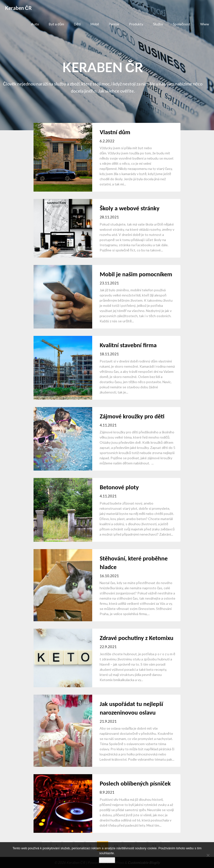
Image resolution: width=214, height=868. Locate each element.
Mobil (95, 24)
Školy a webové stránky (129, 208)
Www (205, 24)
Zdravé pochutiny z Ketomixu (136, 638)
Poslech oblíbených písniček (135, 783)
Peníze (114, 24)
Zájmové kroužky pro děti (132, 416)
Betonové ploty (119, 487)
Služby (158, 24)
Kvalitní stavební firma (128, 345)
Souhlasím (107, 860)
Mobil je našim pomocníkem (136, 274)
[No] (208, 855)
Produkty (136, 24)
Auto (35, 24)
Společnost (182, 24)
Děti (77, 24)
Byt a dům (56, 24)
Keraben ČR (18, 8)
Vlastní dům (115, 132)
